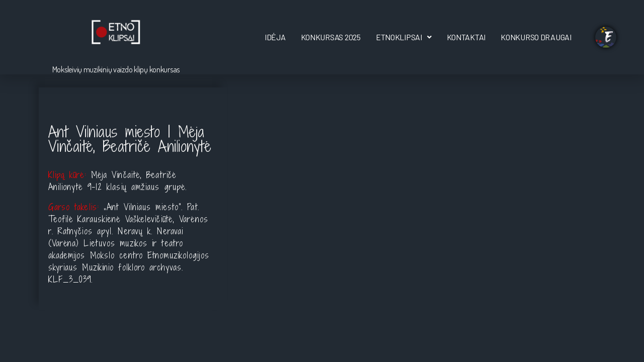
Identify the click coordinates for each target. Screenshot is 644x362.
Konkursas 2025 (331, 37)
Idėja (275, 37)
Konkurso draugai (536, 37)
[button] (404, 37)
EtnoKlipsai (404, 37)
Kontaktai (466, 37)
